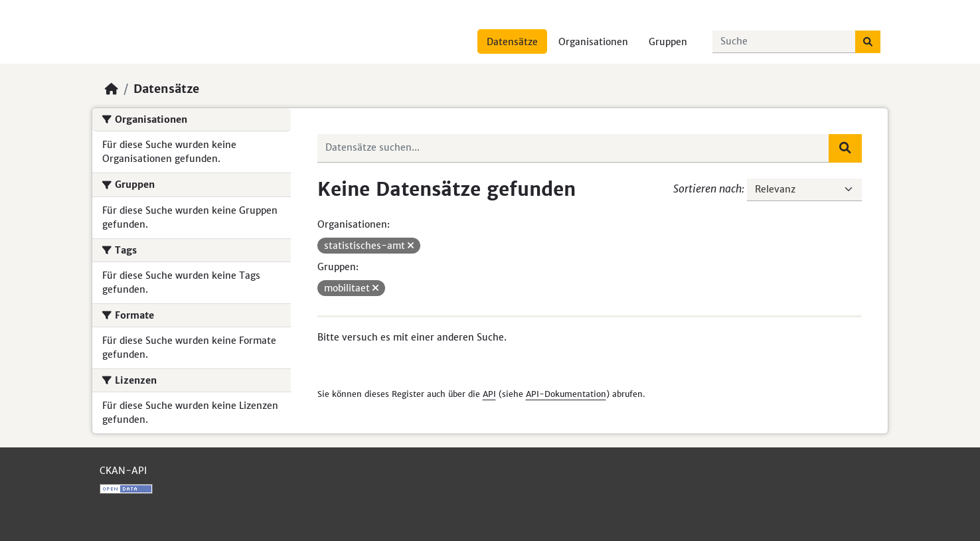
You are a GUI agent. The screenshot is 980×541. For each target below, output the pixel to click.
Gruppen (668, 42)
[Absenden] (868, 42)
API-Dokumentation (566, 394)
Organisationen (593, 42)
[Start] (112, 89)
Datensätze (512, 42)
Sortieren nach (707, 189)
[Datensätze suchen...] (784, 42)
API (489, 394)
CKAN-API (123, 471)
